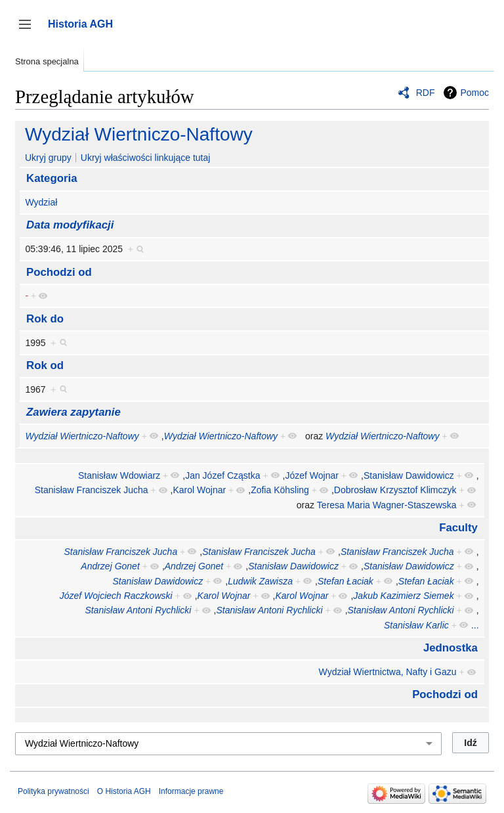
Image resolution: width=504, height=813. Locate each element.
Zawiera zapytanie (73, 412)
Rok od (45, 365)
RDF (426, 93)
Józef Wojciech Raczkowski (116, 596)
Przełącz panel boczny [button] (29, 31)
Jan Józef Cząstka (222, 475)
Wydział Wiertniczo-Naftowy (139, 134)
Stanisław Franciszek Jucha (92, 490)
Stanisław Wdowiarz (119, 475)
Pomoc (474, 93)
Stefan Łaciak (346, 581)
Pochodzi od (59, 272)
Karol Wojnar (200, 490)
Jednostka (451, 648)
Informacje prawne (191, 791)
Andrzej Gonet (110, 566)
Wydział (41, 202)
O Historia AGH (124, 791)
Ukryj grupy (48, 158)
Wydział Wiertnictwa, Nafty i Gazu (388, 672)
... (475, 625)
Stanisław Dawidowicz (409, 475)
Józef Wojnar (312, 475)
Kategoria (52, 178)
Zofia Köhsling (280, 490)
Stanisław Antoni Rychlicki (138, 610)
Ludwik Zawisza (260, 581)
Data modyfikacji (70, 225)
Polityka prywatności (53, 791)
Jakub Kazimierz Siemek (403, 596)
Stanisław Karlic (416, 625)
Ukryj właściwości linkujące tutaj (146, 158)
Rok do (45, 319)
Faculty (458, 528)
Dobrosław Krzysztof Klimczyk (395, 490)
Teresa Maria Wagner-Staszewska (387, 505)
